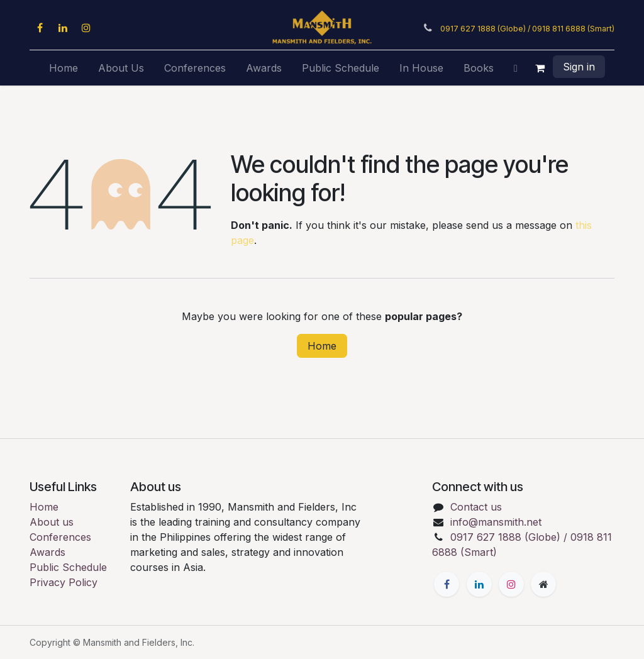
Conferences (60, 537)
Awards (47, 552)
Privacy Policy (64, 582)
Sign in (579, 67)
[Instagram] (86, 28)
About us (52, 522)
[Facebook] (40, 28)
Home (322, 346)
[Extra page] (543, 584)
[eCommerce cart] (540, 68)
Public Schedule (68, 567)
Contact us (476, 507)
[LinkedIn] (63, 28)
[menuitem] (64, 68)
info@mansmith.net (496, 522)
